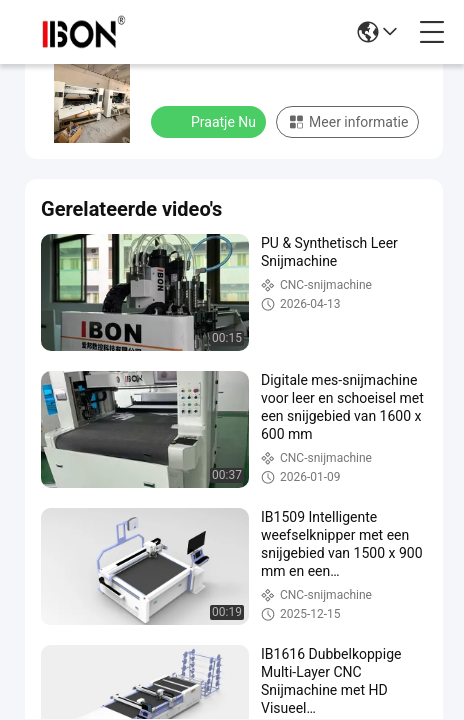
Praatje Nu (210, 121)
